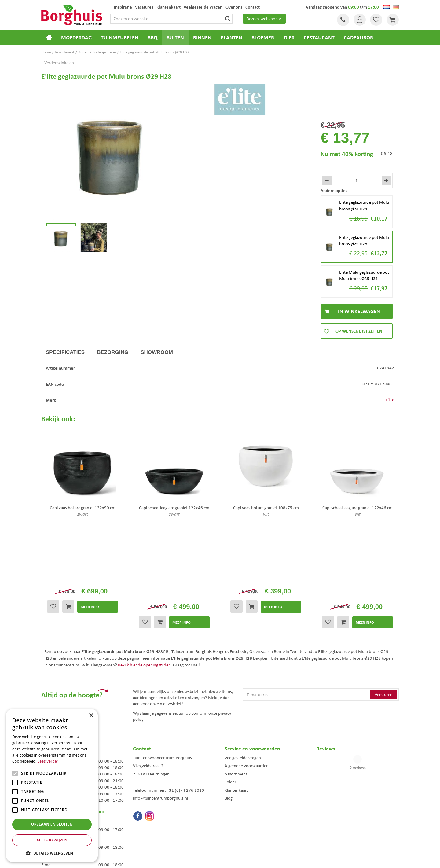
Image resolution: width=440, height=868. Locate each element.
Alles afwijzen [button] (52, 840)
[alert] (52, 786)
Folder (230, 700)
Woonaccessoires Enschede (153, 828)
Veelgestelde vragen (243, 676)
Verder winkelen (59, 63)
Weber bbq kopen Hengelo (244, 821)
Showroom (157, 352)
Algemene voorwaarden (247, 684)
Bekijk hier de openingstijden (144, 583)
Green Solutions (222, 858)
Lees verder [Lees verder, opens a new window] (48, 761)
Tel (342, 20)
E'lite (390, 400)
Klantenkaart (236, 708)
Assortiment (236, 692)
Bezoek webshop (265, 19)
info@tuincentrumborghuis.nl (160, 717)
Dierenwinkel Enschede (242, 815)
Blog (229, 717)
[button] (52, 853)
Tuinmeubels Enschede (150, 815)
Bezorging (113, 352)
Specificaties (65, 352)
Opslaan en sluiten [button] (52, 824)
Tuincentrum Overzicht (255, 858)
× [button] (91, 716)
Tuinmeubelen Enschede (151, 821)
